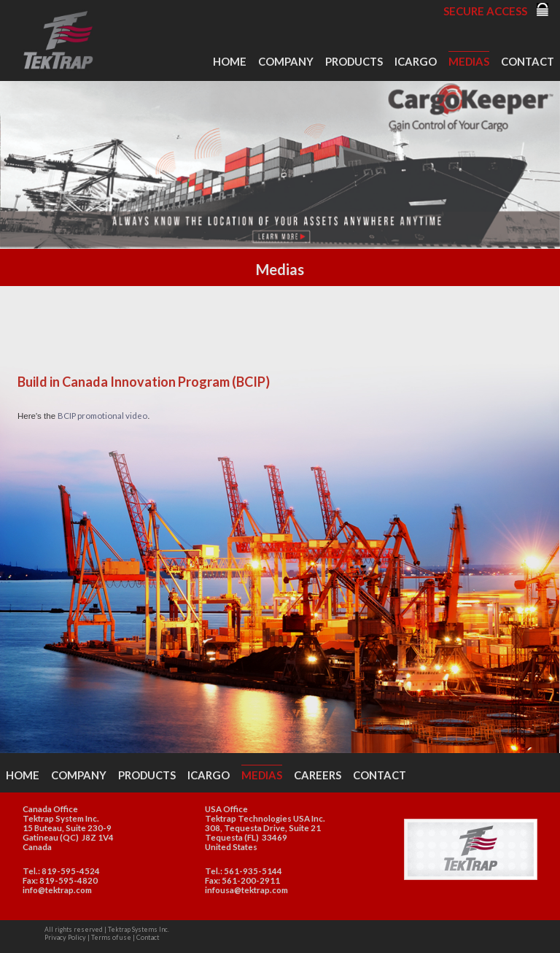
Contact (528, 61)
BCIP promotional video (102, 416)
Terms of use (111, 937)
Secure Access (485, 11)
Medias (469, 61)
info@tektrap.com (57, 890)
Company (286, 61)
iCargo (416, 61)
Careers (318, 775)
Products (354, 61)
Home (230, 61)
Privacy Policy (65, 937)
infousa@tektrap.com (246, 890)
